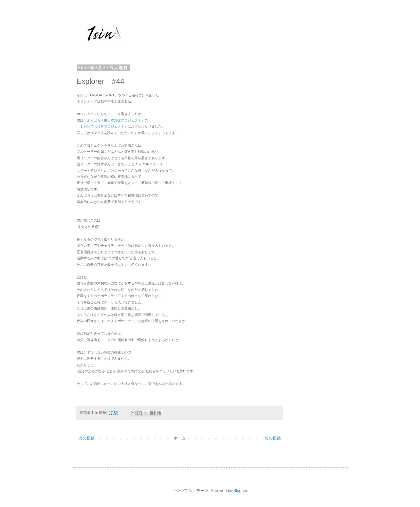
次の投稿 (87, 438)
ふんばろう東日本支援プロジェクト (114, 120)
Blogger (240, 491)
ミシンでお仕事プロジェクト (102, 126)
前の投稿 (273, 438)
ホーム (180, 438)
